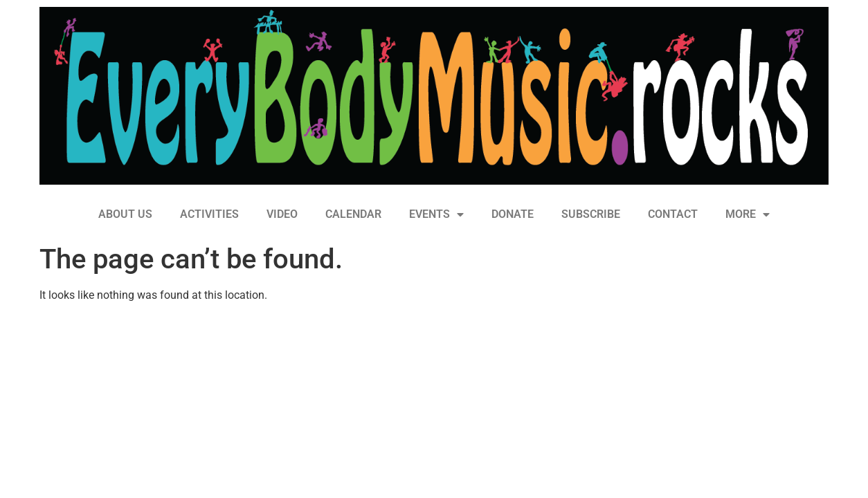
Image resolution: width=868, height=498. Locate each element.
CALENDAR (353, 214)
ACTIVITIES (209, 214)
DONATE (513, 214)
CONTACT (673, 214)
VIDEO (282, 214)
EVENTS (436, 214)
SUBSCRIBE (591, 214)
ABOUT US (125, 214)
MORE (748, 214)
